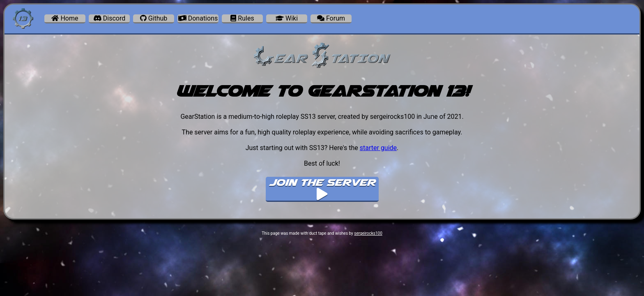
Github (154, 18)
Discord (109, 18)
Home (65, 18)
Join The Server (322, 188)
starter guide (378, 148)
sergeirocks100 (368, 233)
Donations (198, 18)
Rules (242, 18)
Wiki (287, 18)
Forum (331, 18)
